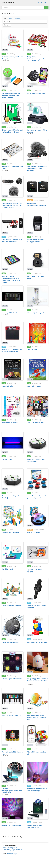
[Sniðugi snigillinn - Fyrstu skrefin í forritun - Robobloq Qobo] (38, 699)
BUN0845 (30, 599)
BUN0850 (30, 635)
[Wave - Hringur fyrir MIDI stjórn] (38, 260)
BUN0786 (5, 416)
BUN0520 (30, 196)
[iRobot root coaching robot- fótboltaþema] (13, 479)
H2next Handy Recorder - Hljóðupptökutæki (35, 241)
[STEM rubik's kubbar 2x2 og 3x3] (38, 736)
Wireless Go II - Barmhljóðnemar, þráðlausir (37, 204)
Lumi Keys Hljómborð (9, 313)
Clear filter (7, 25)
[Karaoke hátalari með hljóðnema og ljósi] (38, 809)
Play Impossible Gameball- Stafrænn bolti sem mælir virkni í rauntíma (11, 95)
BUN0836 (5, 562)
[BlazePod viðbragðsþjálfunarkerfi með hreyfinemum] (13, 772)
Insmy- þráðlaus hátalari (10, 642)
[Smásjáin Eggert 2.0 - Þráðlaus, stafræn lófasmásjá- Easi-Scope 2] (38, 662)
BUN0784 (5, 379)
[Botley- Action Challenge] (13, 516)
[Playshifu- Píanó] (13, 553)
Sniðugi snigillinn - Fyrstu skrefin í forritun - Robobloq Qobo (36, 717)
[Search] (46, 8)
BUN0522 (30, 233)
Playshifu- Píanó (7, 569)
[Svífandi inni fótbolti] (38, 516)
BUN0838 (5, 599)
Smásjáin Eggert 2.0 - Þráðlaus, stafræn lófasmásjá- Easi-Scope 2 (38, 681)
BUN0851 (5, 672)
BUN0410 (5, 50)
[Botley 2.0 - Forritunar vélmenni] (38, 553)
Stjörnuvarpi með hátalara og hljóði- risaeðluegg (37, 790)
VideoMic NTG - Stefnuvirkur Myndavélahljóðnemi (12, 241)
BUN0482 (30, 123)
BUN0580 (30, 306)
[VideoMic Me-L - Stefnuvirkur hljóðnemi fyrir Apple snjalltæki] (38, 150)
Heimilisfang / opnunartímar (12, 850)
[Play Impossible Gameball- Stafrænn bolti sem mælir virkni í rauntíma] (13, 77)
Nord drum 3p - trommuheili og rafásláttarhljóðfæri (12, 351)
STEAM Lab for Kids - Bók (35, 423)
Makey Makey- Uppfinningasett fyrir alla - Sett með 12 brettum (36, 59)
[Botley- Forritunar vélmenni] (13, 589)
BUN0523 (5, 269)
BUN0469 (5, 86)
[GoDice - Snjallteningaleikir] (38, 296)
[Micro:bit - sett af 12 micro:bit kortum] (13, 736)
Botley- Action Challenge (10, 532)
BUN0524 (30, 269)
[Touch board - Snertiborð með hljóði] (13, 150)
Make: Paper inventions (10, 423)
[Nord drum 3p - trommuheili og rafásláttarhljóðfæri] (13, 333)
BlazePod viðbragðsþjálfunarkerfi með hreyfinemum (12, 791)
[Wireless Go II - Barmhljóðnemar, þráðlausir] (38, 187)
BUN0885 (30, 745)
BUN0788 (30, 416)
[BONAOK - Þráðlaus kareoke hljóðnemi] (38, 589)
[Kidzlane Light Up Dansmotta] (13, 662)
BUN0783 (30, 343)
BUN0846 (5, 635)
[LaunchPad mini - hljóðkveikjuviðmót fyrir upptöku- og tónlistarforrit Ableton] (13, 260)
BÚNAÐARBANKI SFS (8, 2)
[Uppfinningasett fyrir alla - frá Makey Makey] (13, 40)
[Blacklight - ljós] (13, 443)
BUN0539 (5, 306)
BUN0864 (5, 708)
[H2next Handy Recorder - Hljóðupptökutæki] (38, 223)
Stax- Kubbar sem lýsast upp (37, 642)
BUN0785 (30, 379)
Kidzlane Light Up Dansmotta (12, 679)
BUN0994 (30, 782)
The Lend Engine (12, 854)
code (29, 837)
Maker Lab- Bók (7, 386)
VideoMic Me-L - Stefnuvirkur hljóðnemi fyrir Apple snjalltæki (37, 169)
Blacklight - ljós (7, 459)
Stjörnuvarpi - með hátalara (11, 825)
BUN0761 (5, 343)
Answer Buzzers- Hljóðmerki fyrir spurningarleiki (37, 497)
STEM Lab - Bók (32, 350)
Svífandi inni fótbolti (34, 532)
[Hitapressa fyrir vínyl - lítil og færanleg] (38, 113)
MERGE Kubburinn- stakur (36, 93)
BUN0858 (30, 672)
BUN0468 (30, 50)
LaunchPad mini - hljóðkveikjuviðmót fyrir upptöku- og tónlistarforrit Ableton (11, 279)
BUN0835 (30, 525)
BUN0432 (30, 86)
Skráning (40, 3)
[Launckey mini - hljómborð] (13, 699)
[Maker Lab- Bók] (13, 370)
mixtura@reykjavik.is (10, 848)
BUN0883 (5, 745)
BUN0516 (30, 160)
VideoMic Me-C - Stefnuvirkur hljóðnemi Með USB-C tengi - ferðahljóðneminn (12, 205)
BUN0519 (5, 196)
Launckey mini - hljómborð (11, 715)
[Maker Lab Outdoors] (38, 370)
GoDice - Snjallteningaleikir (36, 313)
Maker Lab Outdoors (34, 386)
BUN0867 (30, 708)
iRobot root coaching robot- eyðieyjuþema (36, 460)
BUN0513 (5, 160)
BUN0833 (30, 489)
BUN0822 (30, 452)
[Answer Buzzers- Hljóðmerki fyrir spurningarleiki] (38, 479)
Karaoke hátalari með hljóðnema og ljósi (34, 826)
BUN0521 (5, 233)
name (24, 837)
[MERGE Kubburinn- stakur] (38, 77)
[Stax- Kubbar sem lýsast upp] (38, 626)
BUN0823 (5, 489)
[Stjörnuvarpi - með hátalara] (13, 809)
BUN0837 (30, 562)
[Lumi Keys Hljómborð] (13, 296)
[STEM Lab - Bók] (38, 333)
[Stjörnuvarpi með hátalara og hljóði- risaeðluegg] (38, 772)
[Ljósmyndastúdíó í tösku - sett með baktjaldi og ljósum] (13, 113)
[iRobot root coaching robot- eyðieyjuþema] (38, 443)
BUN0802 (5, 452)
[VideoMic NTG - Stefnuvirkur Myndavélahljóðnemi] (13, 223)
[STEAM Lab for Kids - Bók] (38, 406)
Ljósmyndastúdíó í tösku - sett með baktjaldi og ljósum (12, 131)
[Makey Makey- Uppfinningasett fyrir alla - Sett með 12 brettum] (38, 40)
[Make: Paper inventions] (13, 406)
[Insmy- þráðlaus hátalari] (13, 626)
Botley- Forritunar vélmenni (11, 606)
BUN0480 (5, 123)
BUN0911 (5, 782)
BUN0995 (5, 818)
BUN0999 (30, 818)
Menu (46, 3)
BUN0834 (5, 525)
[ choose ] (10, 19)
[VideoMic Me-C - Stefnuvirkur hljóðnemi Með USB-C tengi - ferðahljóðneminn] (13, 187)
